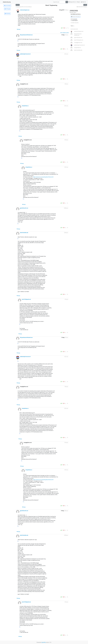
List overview (7, 6)
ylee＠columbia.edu (24, 233)
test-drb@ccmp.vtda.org (76, 14)
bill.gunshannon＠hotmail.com (26, 35)
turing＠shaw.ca (25, 106)
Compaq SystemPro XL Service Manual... (24, 7)
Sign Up (83, 2)
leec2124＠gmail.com (26, 299)
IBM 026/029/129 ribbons (82, 7)
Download (7, 14)
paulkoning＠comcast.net (25, 54)
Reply (19, 29)
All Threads (7, 9)
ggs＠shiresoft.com (24, 208)
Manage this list (72, 2)
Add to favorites (75, 23)
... (19, 41)
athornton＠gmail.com (25, 10)
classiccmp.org (7, 2)
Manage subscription (76, 17)
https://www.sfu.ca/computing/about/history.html (43, 177)
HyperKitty (44, 642)
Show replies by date (65, 33)
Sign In (79, 2)
